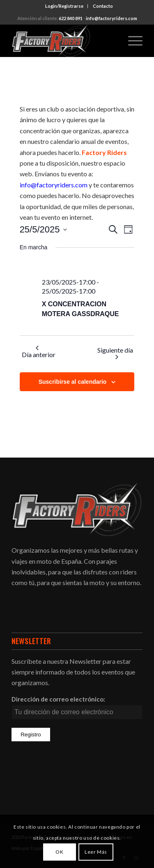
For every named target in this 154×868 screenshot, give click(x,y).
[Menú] (131, 41)
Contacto (103, 6)
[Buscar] (112, 41)
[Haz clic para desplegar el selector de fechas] (43, 229)
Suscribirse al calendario (73, 382)
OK (59, 852)
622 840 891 (71, 18)
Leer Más (96, 852)
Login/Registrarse (64, 6)
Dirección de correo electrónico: (58, 699)
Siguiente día (115, 353)
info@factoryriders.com (111, 18)
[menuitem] (64, 6)
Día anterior (39, 352)
